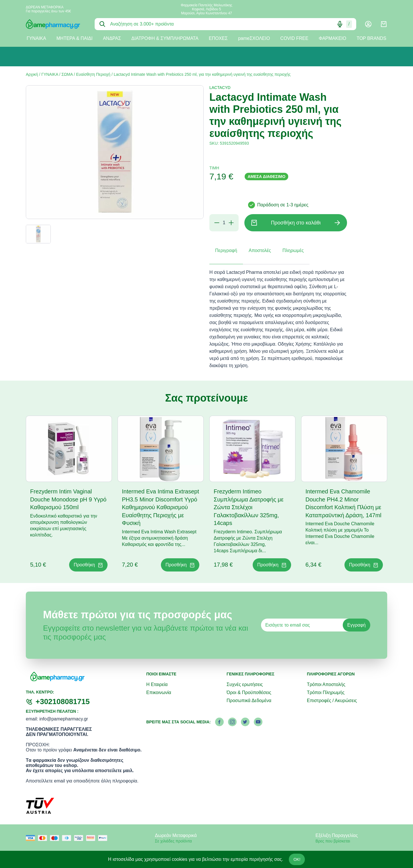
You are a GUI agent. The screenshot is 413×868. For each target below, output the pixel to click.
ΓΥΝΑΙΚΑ (36, 38)
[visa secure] (80, 838)
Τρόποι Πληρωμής (326, 692)
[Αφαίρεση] (217, 223)
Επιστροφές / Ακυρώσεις (332, 701)
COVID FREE (294, 38)
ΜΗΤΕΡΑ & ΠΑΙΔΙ (75, 38)
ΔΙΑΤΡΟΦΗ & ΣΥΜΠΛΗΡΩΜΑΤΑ (165, 38)
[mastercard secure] (92, 838)
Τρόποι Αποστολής (326, 684)
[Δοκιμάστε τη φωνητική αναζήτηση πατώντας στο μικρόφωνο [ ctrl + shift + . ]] (340, 24)
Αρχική (32, 74)
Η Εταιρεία (157, 684)
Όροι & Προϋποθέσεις (249, 692)
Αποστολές (260, 250)
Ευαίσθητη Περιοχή (93, 74)
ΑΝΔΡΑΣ (112, 38)
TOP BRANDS (371, 38)
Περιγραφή (226, 250)
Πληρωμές (293, 250)
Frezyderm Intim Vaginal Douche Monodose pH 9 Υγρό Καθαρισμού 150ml (68, 499)
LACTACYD (220, 88)
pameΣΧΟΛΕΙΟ (254, 38)
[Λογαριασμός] (368, 24)
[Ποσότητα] (224, 223)
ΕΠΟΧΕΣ (218, 38)
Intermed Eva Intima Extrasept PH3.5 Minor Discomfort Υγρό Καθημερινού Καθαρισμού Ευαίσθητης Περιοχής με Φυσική (160, 507)
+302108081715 (63, 702)
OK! (297, 859)
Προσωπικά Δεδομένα (249, 701)
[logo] (56, 24)
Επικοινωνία (159, 692)
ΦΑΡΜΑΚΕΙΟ (332, 38)
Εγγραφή (356, 625)
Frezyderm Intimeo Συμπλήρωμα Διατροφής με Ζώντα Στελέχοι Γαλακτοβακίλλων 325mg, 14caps (249, 507)
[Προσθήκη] (231, 223)
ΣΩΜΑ (67, 74)
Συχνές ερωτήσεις (245, 684)
